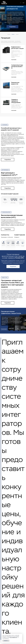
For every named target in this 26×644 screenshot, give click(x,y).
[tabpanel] (13, 18)
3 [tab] (17, 33)
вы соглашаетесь (13, 637)
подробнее (4, 329)
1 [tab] (9, 33)
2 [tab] (13, 33)
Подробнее (12, 27)
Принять (6, 641)
